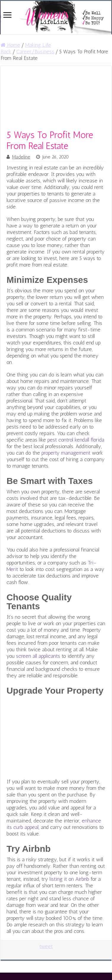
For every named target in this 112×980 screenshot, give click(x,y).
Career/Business (35, 52)
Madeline (21, 157)
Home (10, 45)
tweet (46, 946)
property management (66, 453)
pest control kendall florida (76, 440)
